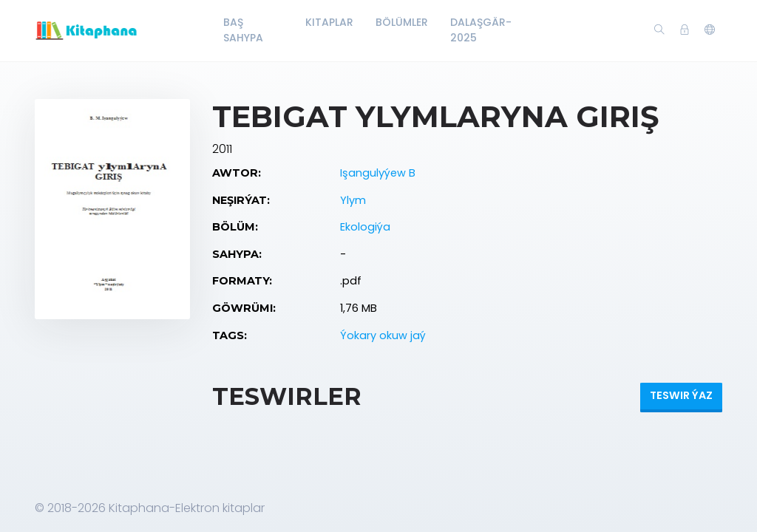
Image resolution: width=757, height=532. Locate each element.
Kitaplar (329, 22)
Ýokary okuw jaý (383, 335)
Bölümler (402, 22)
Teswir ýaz (681, 395)
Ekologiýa (365, 227)
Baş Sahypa (243, 30)
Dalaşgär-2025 (481, 30)
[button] (710, 30)
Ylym (353, 200)
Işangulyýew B (378, 173)
